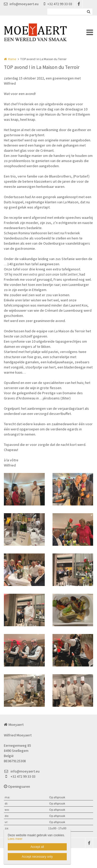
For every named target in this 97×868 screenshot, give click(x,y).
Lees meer (15, 839)
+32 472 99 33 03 (58, 4)
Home (12, 59)
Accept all (37, 847)
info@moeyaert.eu (21, 4)
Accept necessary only (37, 857)
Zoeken (88, 12)
